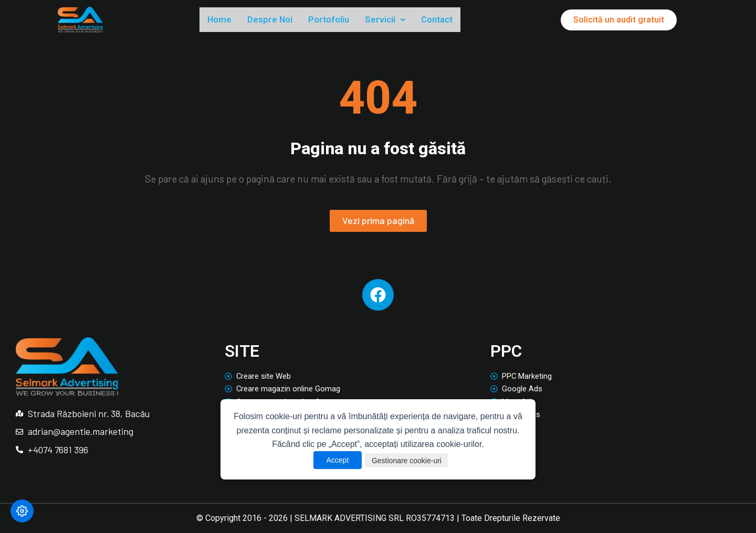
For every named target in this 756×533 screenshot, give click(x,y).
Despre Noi (280, 20)
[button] (411, 21)
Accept (329, 460)
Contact (469, 20)
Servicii (411, 20)
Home (222, 20)
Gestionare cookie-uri (409, 460)
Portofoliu (347, 20)
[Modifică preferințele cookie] (22, 511)
